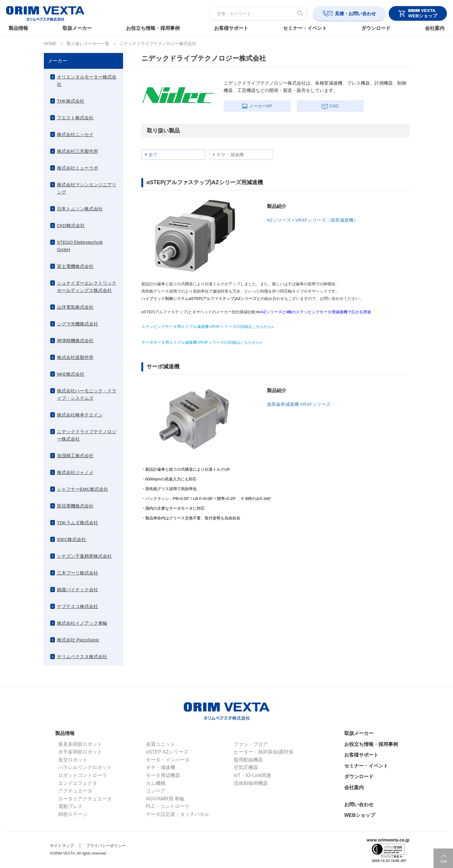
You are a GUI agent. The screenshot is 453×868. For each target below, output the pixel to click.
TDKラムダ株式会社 (78, 523)
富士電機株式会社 (75, 266)
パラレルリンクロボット (85, 767)
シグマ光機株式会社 (78, 324)
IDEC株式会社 (72, 539)
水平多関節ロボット (80, 752)
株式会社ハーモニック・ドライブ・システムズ (87, 394)
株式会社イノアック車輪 (82, 623)
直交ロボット (73, 760)
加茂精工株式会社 (75, 456)
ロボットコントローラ (83, 775)
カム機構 (156, 783)
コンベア (156, 791)
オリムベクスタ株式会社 (82, 657)
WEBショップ (360, 815)
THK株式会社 (71, 101)
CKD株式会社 (71, 225)
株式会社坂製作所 (75, 357)
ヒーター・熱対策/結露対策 (264, 752)
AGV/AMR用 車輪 (165, 799)
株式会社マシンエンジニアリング (87, 188)
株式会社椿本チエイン (80, 415)
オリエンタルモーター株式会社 (87, 81)
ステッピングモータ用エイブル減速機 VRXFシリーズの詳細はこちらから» (208, 327)
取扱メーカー (78, 28)
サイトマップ (62, 846)
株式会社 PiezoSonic (78, 640)
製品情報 (20, 28)
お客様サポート (231, 28)
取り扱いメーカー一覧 (88, 44)
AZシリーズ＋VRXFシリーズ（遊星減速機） (312, 220)
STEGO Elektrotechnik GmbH (80, 246)
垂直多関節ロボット (80, 744)
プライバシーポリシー (106, 846)
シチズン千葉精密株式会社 (84, 556)
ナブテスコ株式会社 (78, 606)
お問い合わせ (359, 805)
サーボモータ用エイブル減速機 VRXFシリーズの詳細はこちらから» (202, 342)
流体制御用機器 (251, 783)
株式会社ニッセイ (75, 134)
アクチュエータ (75, 791)
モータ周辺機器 (163, 775)
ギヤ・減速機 (161, 767)
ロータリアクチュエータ (85, 799)
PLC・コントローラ (168, 806)
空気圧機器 (246, 767)
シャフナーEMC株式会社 (83, 489)
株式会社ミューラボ (78, 168)
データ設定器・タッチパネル (178, 814)
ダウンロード (375, 28)
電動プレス (70, 806)
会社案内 (433, 28)
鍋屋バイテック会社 (78, 590)
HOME (50, 44)
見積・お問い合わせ (355, 14)
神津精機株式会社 (75, 341)
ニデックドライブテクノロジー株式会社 (87, 435)
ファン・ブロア (251, 744)
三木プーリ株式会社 (78, 573)
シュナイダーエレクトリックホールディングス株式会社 (87, 287)
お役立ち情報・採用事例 (154, 28)
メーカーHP (257, 106)
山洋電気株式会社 (75, 307)
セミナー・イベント (304, 28)
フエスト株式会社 (75, 118)
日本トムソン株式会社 (80, 209)
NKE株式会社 (71, 374)
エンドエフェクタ (78, 783)
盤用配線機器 (248, 760)
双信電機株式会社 (75, 506)
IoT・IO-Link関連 (252, 775)
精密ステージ (73, 814)
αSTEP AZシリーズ (167, 752)
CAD (330, 106)
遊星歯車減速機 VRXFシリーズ (299, 404)
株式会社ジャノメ (75, 472)
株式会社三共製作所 (78, 151)
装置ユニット (161, 744)
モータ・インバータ (168, 760)
